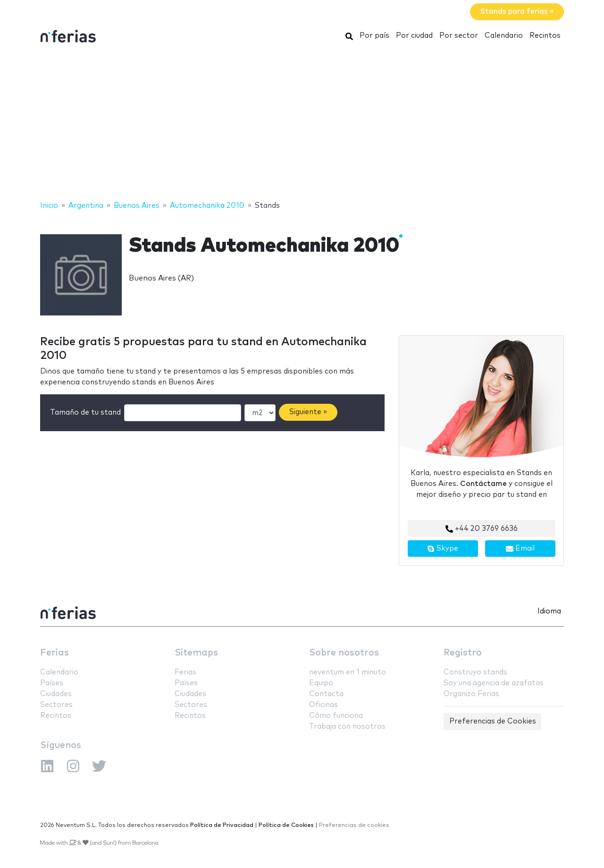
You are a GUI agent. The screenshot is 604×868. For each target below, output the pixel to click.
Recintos (545, 36)
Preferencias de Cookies (493, 721)
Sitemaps (196, 653)
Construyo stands (475, 672)
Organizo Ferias (471, 694)
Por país (374, 36)
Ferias (55, 653)
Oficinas (323, 705)
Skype (443, 549)
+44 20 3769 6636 (482, 529)
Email (520, 549)
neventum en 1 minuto (348, 672)
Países (52, 683)
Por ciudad (414, 36)
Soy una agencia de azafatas (494, 683)
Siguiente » (308, 412)
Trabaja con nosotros (347, 727)
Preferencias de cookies (354, 825)
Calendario (504, 36)
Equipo (321, 683)
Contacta (326, 694)
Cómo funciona (336, 716)
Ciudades (56, 694)
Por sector (459, 36)
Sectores (56, 705)
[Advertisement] (302, 124)
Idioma (549, 611)
